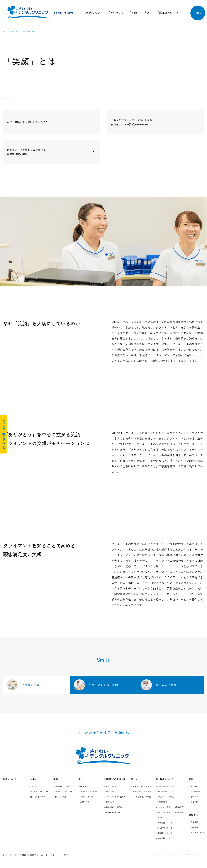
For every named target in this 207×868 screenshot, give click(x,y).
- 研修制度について (164, 823)
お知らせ (8, 855)
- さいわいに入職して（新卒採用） (171, 807)
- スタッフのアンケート (141, 786)
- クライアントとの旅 (88, 791)
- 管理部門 (194, 802)
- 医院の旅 (83, 786)
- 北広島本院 (161, 791)
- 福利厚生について (164, 833)
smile (14, 31)
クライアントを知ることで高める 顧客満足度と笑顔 (26, 152)
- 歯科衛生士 (195, 791)
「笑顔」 (134, 13)
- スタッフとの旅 (86, 797)
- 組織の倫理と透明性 (113, 807)
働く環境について (164, 779)
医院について (95, 13)
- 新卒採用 (194, 822)
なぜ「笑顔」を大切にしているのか (27, 122)
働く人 (134, 779)
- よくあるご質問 (197, 832)
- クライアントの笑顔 (63, 791)
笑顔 (56, 779)
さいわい (33, 779)
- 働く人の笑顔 (60, 797)
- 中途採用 (194, 827)
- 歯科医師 (194, 786)
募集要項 (193, 815)
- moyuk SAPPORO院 (165, 797)
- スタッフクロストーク (141, 791)
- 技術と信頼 (109, 791)
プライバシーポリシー (61, 855)
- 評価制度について (164, 828)
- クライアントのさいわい (40, 791)
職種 (191, 779)
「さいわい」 (116, 13)
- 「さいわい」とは (37, 786)
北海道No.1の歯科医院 (114, 779)
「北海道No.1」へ (168, 13)
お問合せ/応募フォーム (31, 855)
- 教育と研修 (109, 802)
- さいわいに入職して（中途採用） (171, 812)
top (5, 31)
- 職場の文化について (165, 817)
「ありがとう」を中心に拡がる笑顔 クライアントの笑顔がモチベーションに (134, 122)
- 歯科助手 (194, 797)
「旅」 (148, 13)
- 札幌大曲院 (161, 802)
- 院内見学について (164, 838)
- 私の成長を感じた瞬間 (141, 797)
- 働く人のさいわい (37, 797)
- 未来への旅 (84, 802)
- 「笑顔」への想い (62, 786)
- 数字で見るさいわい (165, 786)
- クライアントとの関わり (115, 797)
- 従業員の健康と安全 (113, 812)
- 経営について (110, 786)
